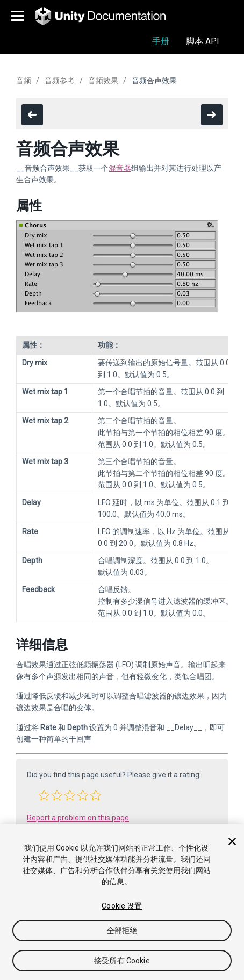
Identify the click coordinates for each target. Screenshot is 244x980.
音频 (24, 81)
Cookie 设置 (122, 906)
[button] (44, 795)
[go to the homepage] (108, 16)
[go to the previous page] (32, 115)
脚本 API (203, 41)
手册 (161, 41)
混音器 (120, 168)
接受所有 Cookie (122, 961)
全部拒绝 (122, 931)
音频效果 (103, 81)
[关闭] (232, 841)
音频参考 (60, 81)
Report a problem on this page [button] (78, 818)
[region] (122, 902)
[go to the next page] (212, 115)
